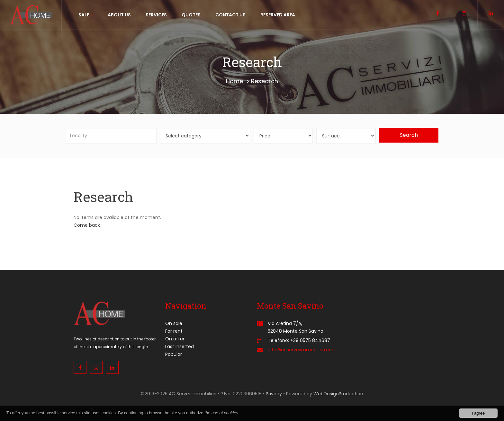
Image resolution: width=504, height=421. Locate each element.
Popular (174, 354)
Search (409, 135)
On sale (174, 323)
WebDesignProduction (338, 394)
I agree (478, 413)
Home (234, 81)
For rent (174, 331)
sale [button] (86, 15)
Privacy (274, 394)
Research (265, 81)
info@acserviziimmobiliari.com (302, 350)
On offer (175, 339)
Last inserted (180, 346)
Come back (87, 225)
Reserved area (278, 15)
